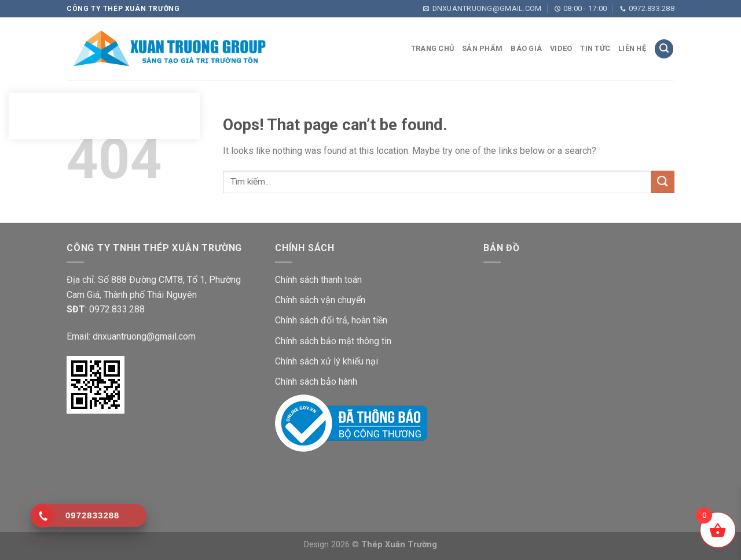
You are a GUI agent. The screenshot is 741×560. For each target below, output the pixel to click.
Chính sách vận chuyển (320, 300)
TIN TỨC (595, 48)
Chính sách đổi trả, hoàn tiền (331, 320)
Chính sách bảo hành (316, 382)
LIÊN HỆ (632, 48)
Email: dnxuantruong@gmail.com (131, 336)
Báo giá (526, 48)
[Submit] (663, 182)
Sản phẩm (482, 48)
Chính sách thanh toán (318, 280)
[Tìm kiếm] (664, 49)
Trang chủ (432, 48)
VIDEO (561, 48)
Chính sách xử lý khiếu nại (327, 361)
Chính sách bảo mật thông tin (333, 341)
